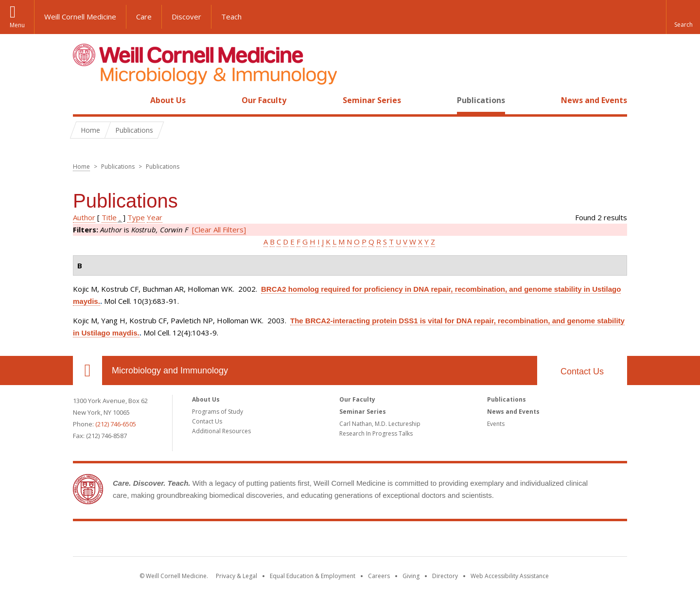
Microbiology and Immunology (170, 370)
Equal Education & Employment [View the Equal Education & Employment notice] (313, 576)
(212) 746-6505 (116, 424)
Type (136, 217)
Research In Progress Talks (376, 433)
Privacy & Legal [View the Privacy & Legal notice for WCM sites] (236, 576)
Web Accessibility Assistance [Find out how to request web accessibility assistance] (510, 576)
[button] (683, 17)
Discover (186, 17)
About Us (168, 100)
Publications (481, 100)
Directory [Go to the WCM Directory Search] (445, 576)
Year (155, 217)
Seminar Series (372, 100)
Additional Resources (221, 431)
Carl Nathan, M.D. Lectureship (380, 424)
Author (84, 217)
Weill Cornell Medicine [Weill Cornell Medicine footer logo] (350, 541)
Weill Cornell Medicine (80, 17)
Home (84, 100)
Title (109, 217)
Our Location (87, 370)
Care (144, 17)
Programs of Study (218, 412)
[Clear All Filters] (219, 229)
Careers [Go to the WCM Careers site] (379, 576)
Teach (231, 17)
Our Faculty (264, 100)
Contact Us (582, 371)
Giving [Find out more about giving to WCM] (411, 576)
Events (496, 424)
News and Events (594, 100)
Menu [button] (17, 25)
